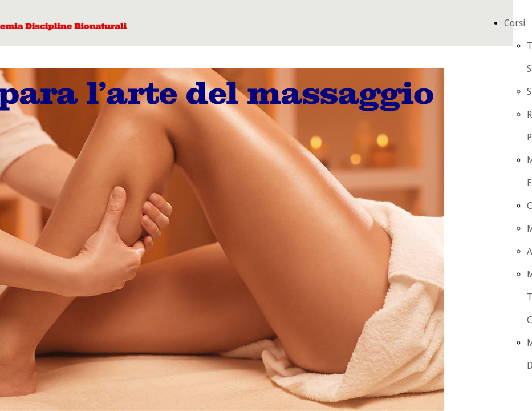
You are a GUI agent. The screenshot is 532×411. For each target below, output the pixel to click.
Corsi (515, 23)
